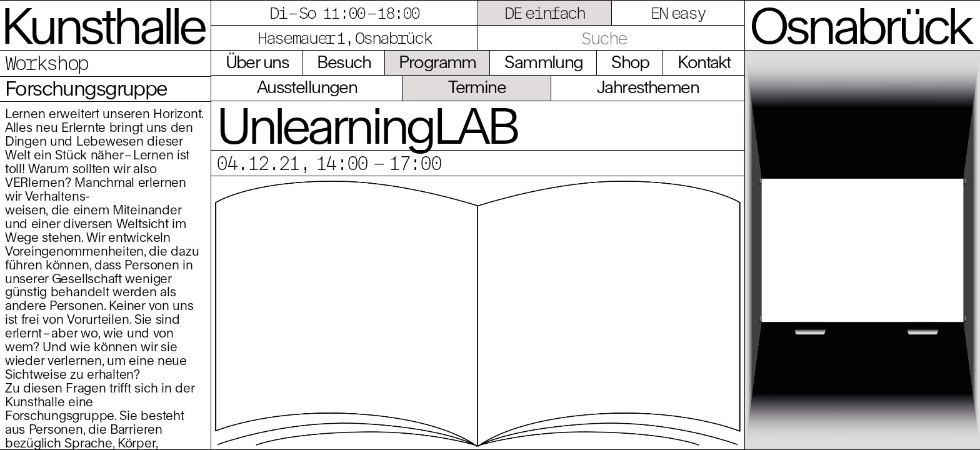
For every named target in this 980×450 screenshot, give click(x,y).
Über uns (257, 62)
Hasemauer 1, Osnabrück (344, 37)
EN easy (678, 12)
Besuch (344, 62)
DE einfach (545, 12)
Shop (630, 62)
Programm (437, 62)
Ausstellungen (307, 87)
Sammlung (543, 62)
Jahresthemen (648, 87)
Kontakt (704, 62)
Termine (477, 87)
